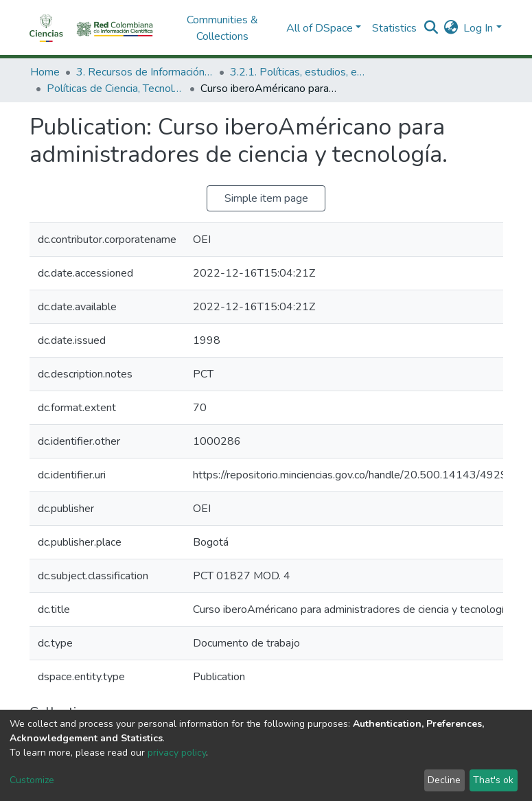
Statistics (394, 28)
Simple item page (266, 198)
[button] (451, 28)
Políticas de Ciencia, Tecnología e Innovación (115, 89)
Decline (444, 780)
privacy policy (177, 753)
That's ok (493, 780)
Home (45, 72)
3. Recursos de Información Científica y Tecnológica (145, 72)
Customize (32, 780)
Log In (478, 28)
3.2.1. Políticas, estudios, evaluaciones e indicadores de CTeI (299, 72)
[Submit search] (431, 28)
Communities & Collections (222, 28)
